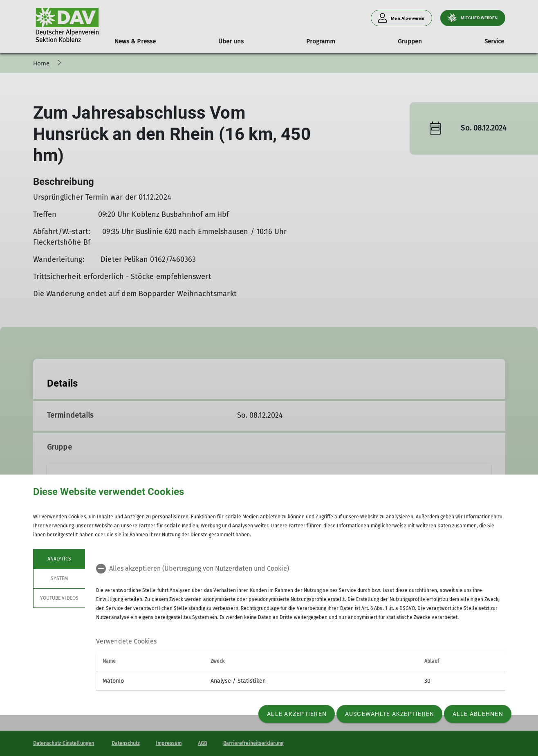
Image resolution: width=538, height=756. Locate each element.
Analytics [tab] (59, 559)
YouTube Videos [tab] (59, 598)
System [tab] (59, 578)
